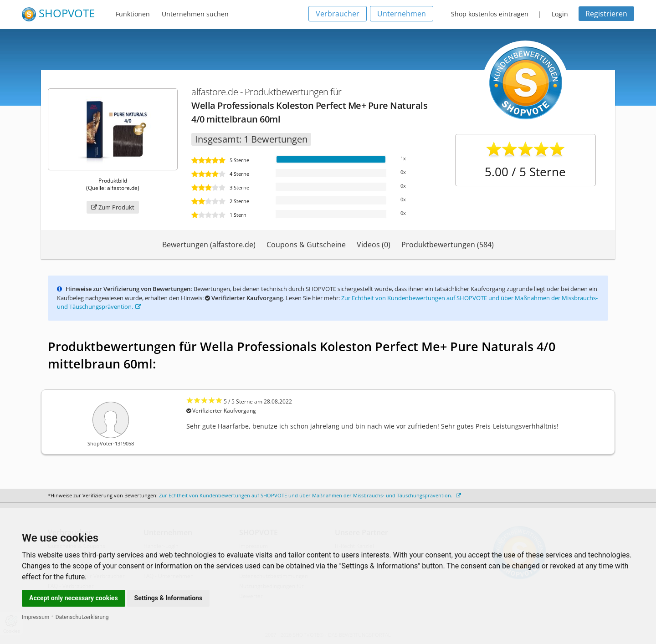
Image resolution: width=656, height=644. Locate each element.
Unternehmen (402, 14)
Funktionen (133, 14)
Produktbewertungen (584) (448, 245)
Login (560, 14)
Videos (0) (374, 245)
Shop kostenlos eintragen (490, 14)
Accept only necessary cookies (74, 598)
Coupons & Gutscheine (306, 245)
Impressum (36, 617)
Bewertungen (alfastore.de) (209, 245)
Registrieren (606, 14)
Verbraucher (338, 14)
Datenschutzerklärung (82, 617)
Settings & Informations (169, 598)
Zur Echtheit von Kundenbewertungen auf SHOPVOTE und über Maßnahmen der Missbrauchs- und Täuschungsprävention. (310, 495)
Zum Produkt (113, 207)
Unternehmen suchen (195, 14)
